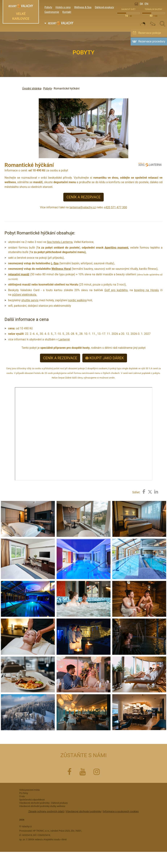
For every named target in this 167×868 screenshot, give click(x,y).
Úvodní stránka (32, 89)
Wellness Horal (61, 269)
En (146, 4)
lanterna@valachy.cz (83, 207)
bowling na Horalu (147, 290)
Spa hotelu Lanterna (60, 242)
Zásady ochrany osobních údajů (46, 811)
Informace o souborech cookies (121, 811)
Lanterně (64, 339)
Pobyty (47, 89)
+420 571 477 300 (115, 207)
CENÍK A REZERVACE (83, 197)
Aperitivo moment (116, 248)
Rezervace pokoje (150, 33)
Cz (136, 4)
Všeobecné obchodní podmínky (83, 811)
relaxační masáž (19, 274)
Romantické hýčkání (67, 89)
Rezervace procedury (152, 41)
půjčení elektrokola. (25, 295)
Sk (141, 4)
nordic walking (77, 300)
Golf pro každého (116, 290)
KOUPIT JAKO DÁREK (105, 358)
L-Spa (55, 263)
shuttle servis (30, 300)
